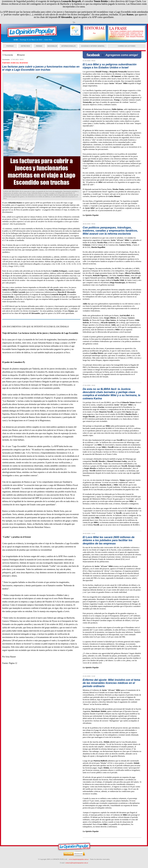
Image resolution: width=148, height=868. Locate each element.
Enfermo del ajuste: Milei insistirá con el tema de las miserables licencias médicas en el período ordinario (111, 683)
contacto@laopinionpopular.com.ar (77, 863)
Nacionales (6, 59)
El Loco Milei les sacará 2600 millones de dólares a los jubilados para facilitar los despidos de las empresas (109, 540)
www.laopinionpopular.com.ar (79, 859)
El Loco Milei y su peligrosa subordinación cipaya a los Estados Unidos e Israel (110, 66)
